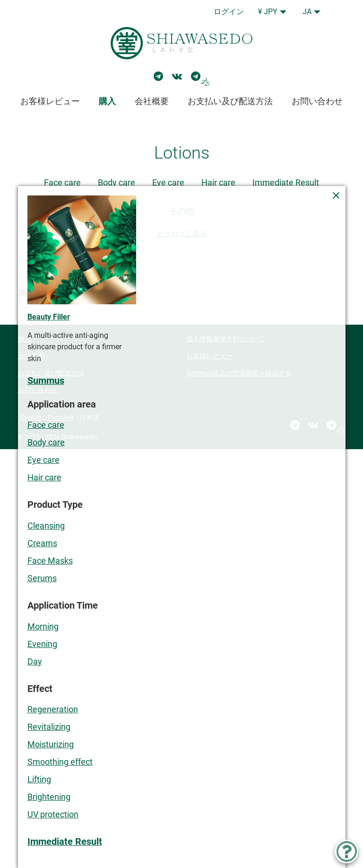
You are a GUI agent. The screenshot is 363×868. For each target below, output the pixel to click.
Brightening (49, 797)
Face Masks (50, 561)
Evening (42, 644)
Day (35, 661)
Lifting (39, 779)
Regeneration (53, 709)
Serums (42, 578)
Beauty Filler (49, 317)
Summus (46, 381)
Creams (42, 543)
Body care (117, 182)
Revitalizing (49, 727)
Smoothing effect (60, 762)
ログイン (229, 12)
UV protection (53, 814)
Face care (62, 182)
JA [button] (307, 12)
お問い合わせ (317, 101)
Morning (43, 626)
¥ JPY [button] (268, 12)
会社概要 (152, 101)
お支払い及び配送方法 (230, 101)
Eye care (168, 182)
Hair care (218, 182)
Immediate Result (286, 182)
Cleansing (46, 526)
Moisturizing (51, 744)
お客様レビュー (50, 101)
